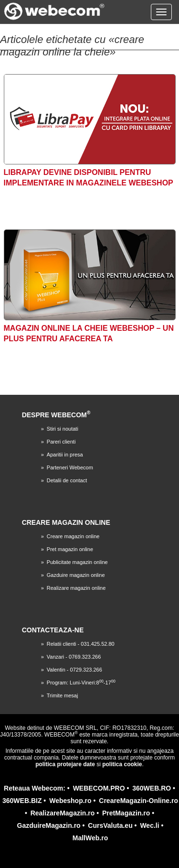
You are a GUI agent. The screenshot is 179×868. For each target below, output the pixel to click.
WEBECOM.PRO (99, 788)
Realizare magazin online (76, 588)
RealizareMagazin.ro (63, 813)
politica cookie (122, 764)
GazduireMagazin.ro (49, 825)
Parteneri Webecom (70, 467)
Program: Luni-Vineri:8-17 (81, 683)
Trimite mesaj (63, 695)
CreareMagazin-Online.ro (138, 801)
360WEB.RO (152, 788)
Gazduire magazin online (76, 575)
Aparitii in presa (65, 455)
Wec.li (149, 825)
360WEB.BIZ (22, 801)
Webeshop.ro (70, 801)
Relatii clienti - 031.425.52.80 (81, 644)
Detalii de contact (67, 480)
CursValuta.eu (110, 825)
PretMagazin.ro (126, 813)
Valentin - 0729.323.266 (74, 670)
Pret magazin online (70, 549)
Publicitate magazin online (77, 562)
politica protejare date (65, 764)
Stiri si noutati (63, 429)
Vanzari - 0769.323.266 (74, 657)
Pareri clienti (61, 442)
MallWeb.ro (90, 838)
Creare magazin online (73, 536)
